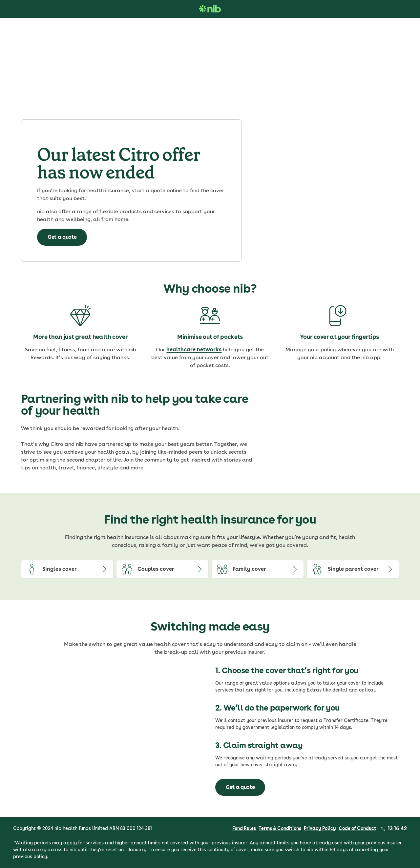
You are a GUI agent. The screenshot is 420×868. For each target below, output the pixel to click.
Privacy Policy (320, 828)
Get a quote (62, 237)
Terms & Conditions (280, 828)
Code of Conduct (357, 828)
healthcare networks (194, 350)
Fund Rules (244, 828)
